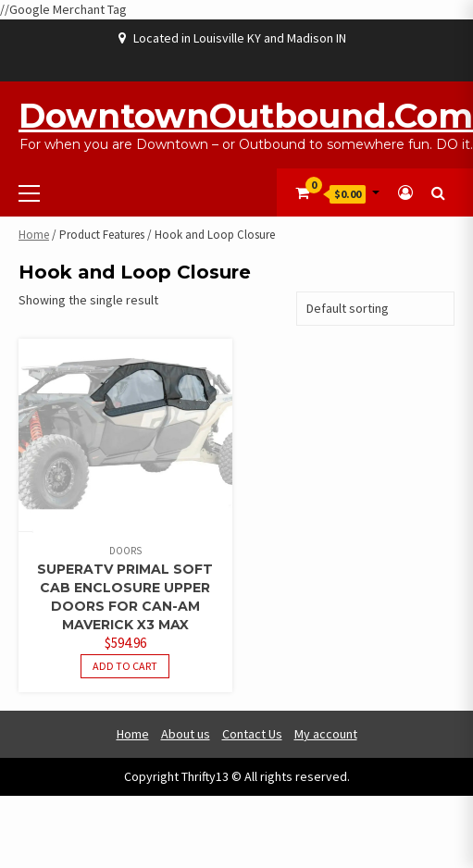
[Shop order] (375, 309)
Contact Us (252, 734)
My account (326, 734)
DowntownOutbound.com (246, 116)
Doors (125, 551)
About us (186, 734)
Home (34, 235)
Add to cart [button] (125, 666)
